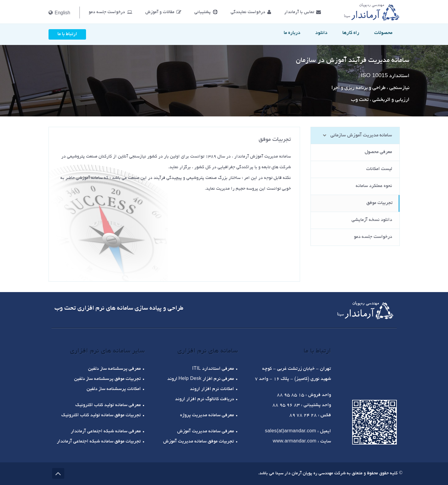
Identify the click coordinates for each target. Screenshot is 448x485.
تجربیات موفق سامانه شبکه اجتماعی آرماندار (99, 442)
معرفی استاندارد (213, 369)
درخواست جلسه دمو (110, 12)
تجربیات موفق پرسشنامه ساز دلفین (107, 379)
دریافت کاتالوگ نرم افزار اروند (205, 399)
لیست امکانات (379, 169)
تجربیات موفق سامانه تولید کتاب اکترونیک (101, 415)
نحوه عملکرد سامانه (374, 186)
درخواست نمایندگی (251, 12)
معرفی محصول (378, 152)
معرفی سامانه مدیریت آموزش (206, 432)
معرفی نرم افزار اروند (201, 379)
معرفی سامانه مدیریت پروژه (207, 415)
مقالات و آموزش (163, 12)
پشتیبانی (206, 12)
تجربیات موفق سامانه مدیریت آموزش (199, 442)
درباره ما (292, 33)
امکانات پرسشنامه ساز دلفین (114, 389)
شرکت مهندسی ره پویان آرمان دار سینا (310, 473)
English (59, 13)
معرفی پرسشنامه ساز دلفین (114, 369)
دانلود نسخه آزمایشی (372, 220)
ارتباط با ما (67, 34)
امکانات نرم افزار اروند (212, 389)
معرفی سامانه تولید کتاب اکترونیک (108, 405)
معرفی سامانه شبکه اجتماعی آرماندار (106, 432)
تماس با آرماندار (303, 12)
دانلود (321, 33)
